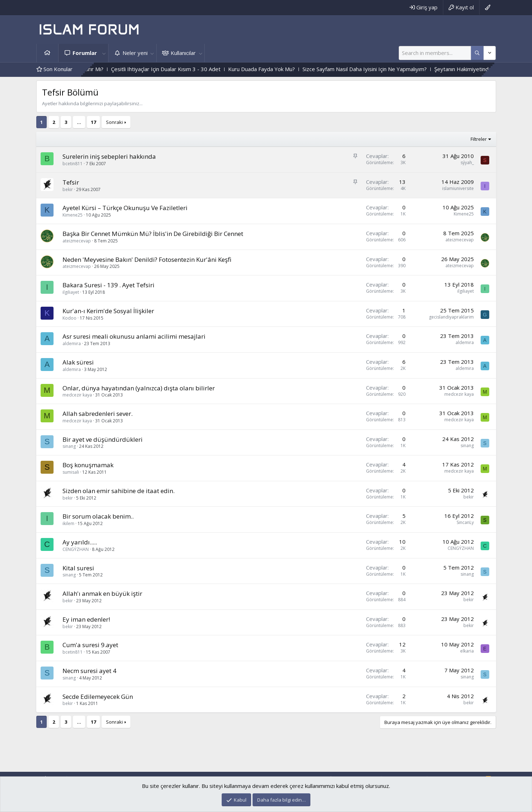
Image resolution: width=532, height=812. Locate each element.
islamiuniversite (458, 188)
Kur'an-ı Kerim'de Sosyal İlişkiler (108, 311)
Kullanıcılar (183, 53)
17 (93, 122)
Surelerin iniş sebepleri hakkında (109, 156)
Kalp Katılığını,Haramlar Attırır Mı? (94, 69)
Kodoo (70, 318)
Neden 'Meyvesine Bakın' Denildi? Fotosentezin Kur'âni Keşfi (147, 259)
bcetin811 (73, 164)
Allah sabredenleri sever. (98, 414)
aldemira (72, 344)
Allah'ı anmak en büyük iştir (102, 593)
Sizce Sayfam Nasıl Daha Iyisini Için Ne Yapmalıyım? (396, 69)
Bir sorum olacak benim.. (98, 516)
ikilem (68, 523)
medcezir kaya (77, 395)
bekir (68, 189)
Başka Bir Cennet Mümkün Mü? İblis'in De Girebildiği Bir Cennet (153, 234)
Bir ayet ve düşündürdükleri (103, 439)
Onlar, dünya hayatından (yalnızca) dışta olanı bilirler (139, 388)
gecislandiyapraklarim (451, 317)
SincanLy (465, 522)
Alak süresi (78, 362)
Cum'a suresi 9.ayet (90, 645)
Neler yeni (135, 53)
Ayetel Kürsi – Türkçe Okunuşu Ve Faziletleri (125, 208)
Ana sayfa (47, 53)
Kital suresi (78, 568)
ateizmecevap (77, 241)
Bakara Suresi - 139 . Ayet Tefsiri (108, 285)
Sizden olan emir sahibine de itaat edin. (119, 491)
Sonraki (114, 122)
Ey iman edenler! (86, 619)
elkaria (467, 651)
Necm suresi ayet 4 (89, 671)
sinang (69, 446)
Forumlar (85, 53)
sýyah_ (467, 163)
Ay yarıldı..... (80, 542)
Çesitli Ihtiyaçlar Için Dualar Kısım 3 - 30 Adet (197, 69)
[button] (104, 53)
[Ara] (435, 53)
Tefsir (71, 182)
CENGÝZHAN (76, 549)
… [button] (79, 122)
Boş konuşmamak (88, 465)
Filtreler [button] (479, 139)
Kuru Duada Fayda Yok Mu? (293, 69)
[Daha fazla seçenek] (477, 53)
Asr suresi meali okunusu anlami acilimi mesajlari (134, 336)
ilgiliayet (71, 292)
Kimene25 (73, 215)
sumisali (71, 472)
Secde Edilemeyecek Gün (98, 697)
